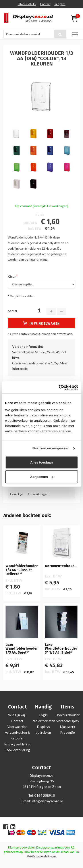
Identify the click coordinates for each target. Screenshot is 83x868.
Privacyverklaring (17, 744)
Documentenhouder (61, 566)
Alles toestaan (42, 462)
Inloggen (60, 4)
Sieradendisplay (68, 721)
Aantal (12, 311)
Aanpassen (42, 477)
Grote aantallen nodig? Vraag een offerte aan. (41, 334)
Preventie (68, 732)
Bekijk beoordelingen (41, 856)
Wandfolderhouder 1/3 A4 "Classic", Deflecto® (22, 570)
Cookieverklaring (17, 750)
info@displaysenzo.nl (47, 801)
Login (43, 715)
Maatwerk (68, 727)
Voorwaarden (17, 727)
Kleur (12, 276)
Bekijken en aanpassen (51, 448)
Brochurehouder (68, 715)
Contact (45, 4)
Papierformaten (43, 721)
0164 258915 (27, 4)
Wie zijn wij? (17, 715)
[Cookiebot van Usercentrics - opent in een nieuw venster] (59, 387)
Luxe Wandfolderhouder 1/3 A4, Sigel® (22, 649)
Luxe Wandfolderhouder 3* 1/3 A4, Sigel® (61, 649)
